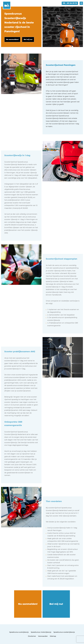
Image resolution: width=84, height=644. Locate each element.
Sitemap (53, 636)
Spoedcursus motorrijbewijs (41, 632)
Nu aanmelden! (28, 604)
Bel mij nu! (56, 604)
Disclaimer (32, 636)
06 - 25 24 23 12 (70, 3)
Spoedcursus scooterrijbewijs (64, 632)
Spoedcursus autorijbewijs (19, 632)
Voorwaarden (43, 636)
